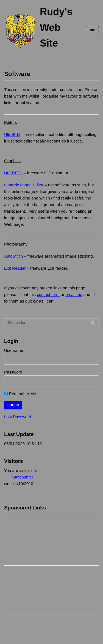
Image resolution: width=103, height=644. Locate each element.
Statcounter (23, 477)
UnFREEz (13, 173)
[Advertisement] (32, 540)
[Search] (51, 323)
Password (13, 372)
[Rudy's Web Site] (38, 31)
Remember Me (20, 394)
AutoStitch (13, 256)
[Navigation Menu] (92, 31)
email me (74, 294)
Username (14, 350)
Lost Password (18, 417)
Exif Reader (15, 268)
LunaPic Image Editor (24, 185)
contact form (48, 294)
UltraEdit (12, 134)
